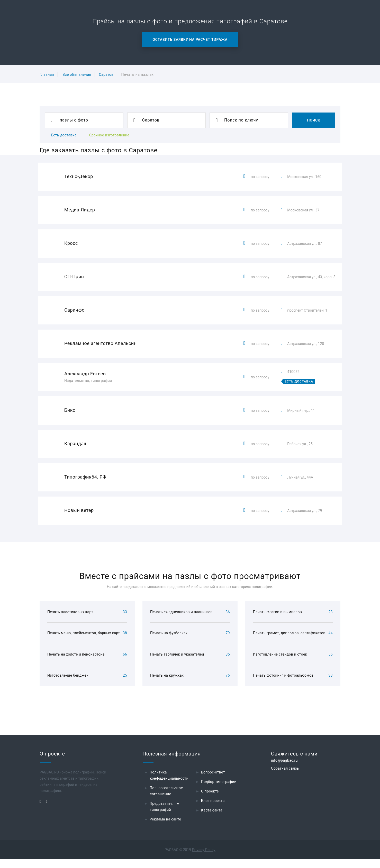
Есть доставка (64, 135)
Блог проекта (213, 809)
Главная (47, 74)
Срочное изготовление (109, 135)
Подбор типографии (219, 790)
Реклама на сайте (165, 828)
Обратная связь (285, 777)
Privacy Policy (204, 858)
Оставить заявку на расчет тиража (190, 40)
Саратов (106, 74)
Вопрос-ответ (213, 781)
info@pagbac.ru (284, 769)
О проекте (210, 800)
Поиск (314, 120)
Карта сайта (212, 819)
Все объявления (77, 74)
